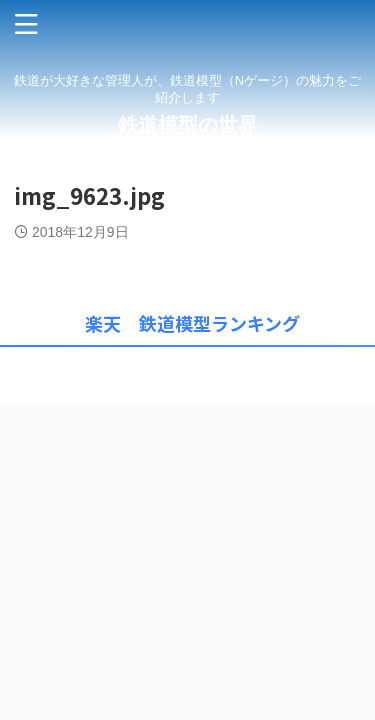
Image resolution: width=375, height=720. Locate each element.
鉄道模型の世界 (188, 125)
